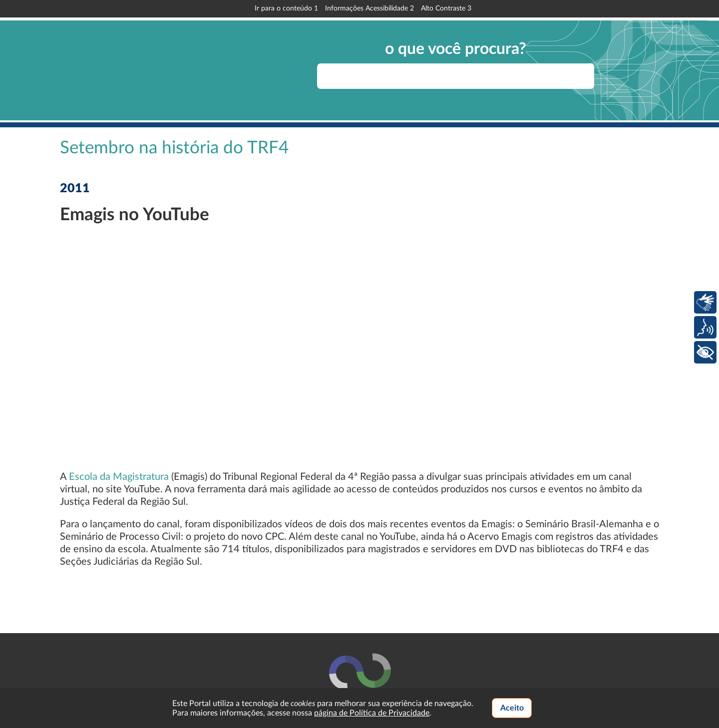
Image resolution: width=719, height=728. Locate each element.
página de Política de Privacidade (372, 713)
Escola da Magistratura (119, 477)
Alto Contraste (446, 8)
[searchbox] (456, 76)
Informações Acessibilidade (369, 8)
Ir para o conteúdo (286, 8)
